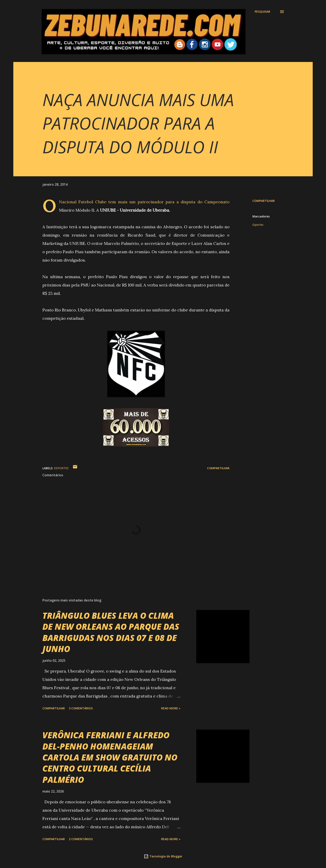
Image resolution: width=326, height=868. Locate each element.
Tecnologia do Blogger (163, 856)
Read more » (171, 708)
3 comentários (81, 708)
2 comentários (81, 839)
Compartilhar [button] (264, 201)
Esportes (258, 225)
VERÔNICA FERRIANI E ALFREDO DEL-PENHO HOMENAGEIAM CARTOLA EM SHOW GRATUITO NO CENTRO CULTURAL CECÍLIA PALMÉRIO (110, 757)
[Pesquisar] (262, 12)
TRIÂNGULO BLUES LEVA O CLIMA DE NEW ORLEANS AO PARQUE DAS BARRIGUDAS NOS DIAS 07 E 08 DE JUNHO (111, 632)
